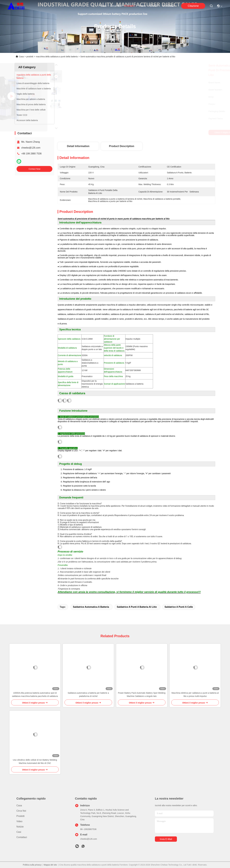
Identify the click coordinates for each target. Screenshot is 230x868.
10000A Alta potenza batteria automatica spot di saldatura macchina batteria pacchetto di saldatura (35, 695)
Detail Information (78, 146)
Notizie (20, 827)
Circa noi (115, 6)
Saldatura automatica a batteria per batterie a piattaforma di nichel (88, 695)
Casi (19, 832)
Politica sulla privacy (32, 865)
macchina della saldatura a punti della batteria (57, 57)
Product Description (122, 146)
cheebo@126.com (31, 148)
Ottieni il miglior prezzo (161, 132)
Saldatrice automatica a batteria (91, 607)
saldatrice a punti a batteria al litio (137, 607)
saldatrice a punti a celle (179, 607)
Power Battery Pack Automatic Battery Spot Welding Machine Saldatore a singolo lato (142, 695)
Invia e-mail (166, 839)
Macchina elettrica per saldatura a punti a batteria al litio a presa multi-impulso (195, 695)
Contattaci (169, 6)
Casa (103, 6)
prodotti (130, 6)
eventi (154, 6)
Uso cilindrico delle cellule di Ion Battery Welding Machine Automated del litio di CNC (35, 762)
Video (143, 6)
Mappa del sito (50, 865)
